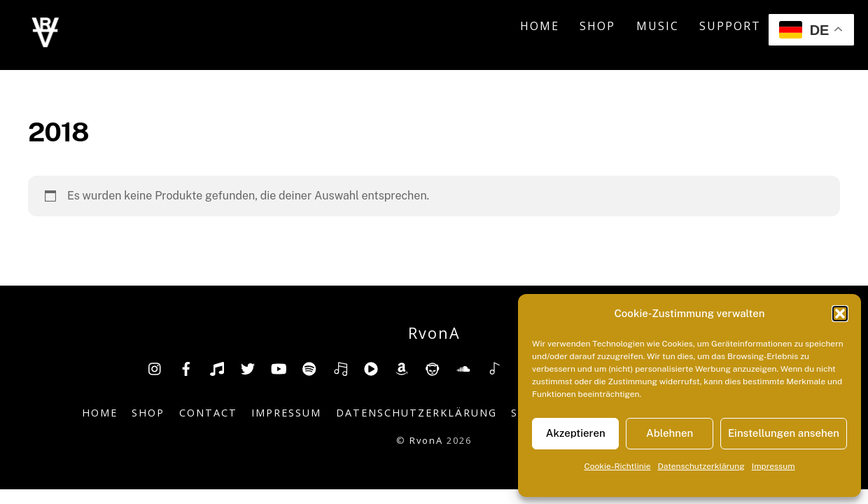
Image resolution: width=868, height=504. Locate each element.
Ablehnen (670, 433)
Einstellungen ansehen (784, 433)
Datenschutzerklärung (701, 466)
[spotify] (309, 367)
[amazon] (402, 367)
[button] (840, 314)
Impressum (773, 466)
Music (658, 26)
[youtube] (279, 367)
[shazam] (494, 367)
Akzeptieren (576, 433)
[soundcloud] (463, 367)
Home (540, 26)
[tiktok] (217, 367)
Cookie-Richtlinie (617, 466)
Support (730, 26)
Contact (208, 413)
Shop (597, 26)
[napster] (433, 367)
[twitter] (248, 367)
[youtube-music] (371, 367)
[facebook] (186, 367)
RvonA (426, 440)
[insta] (155, 367)
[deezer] (340, 367)
